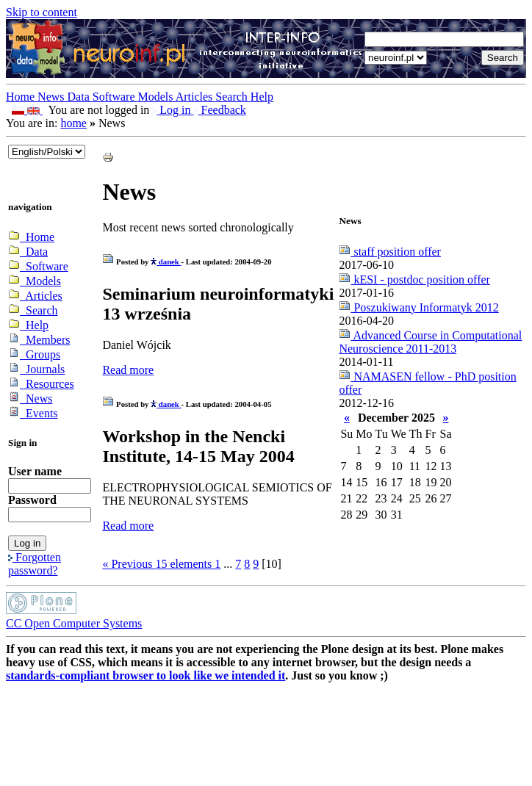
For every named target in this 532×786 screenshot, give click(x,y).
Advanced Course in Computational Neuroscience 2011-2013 (430, 342)
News (52, 97)
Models (157, 97)
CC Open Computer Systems (74, 623)
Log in (173, 110)
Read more (128, 370)
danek (166, 262)
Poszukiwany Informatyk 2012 (418, 307)
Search (233, 97)
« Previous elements (158, 564)
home (73, 123)
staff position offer (390, 252)
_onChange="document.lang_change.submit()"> (47, 152)
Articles (196, 97)
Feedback (220, 110)
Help (262, 97)
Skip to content (42, 12)
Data (80, 97)
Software (115, 97)
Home (22, 97)
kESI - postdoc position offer (414, 280)
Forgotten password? (35, 564)
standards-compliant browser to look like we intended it (145, 675)
